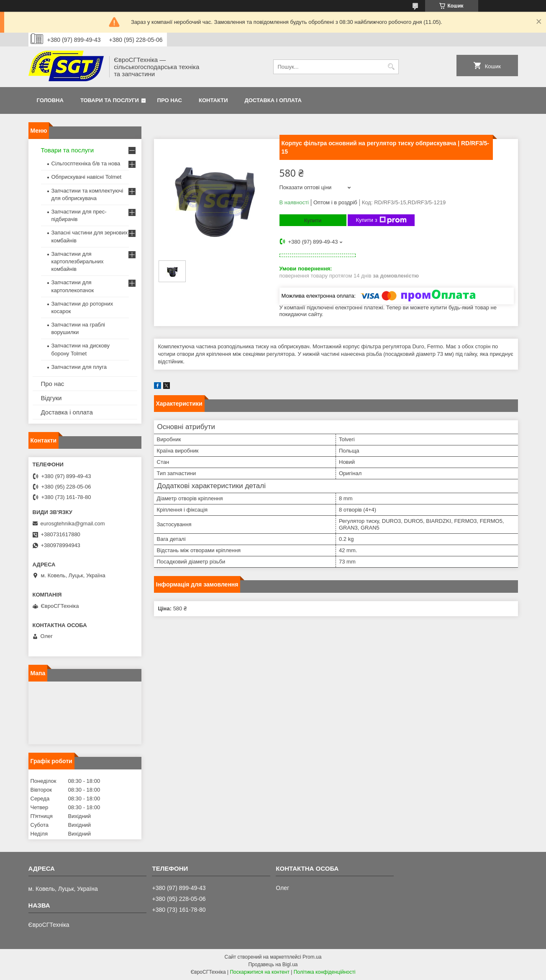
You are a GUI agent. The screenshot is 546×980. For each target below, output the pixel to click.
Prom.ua (312, 957)
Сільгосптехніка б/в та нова (86, 163)
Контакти (213, 100)
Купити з (381, 220)
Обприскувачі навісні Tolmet (87, 177)
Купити (313, 220)
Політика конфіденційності (325, 972)
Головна (50, 100)
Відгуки (51, 398)
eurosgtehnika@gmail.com (73, 523)
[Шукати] (391, 67)
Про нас (170, 100)
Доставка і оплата (273, 100)
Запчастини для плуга (79, 367)
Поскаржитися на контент (259, 972)
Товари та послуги (110, 100)
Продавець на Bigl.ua (273, 965)
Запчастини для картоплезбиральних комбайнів (78, 261)
